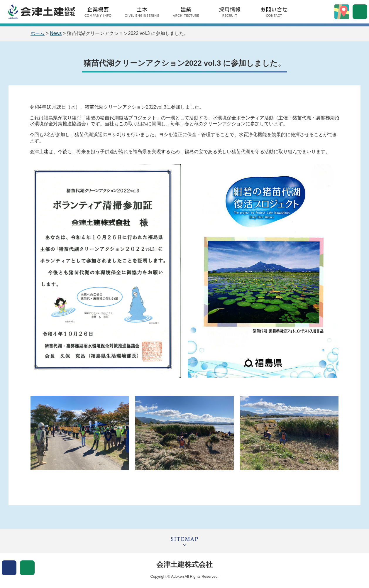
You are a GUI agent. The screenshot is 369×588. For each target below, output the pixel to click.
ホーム (38, 33)
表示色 (9, 568)
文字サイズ (27, 568)
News (56, 33)
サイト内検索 (360, 12)
